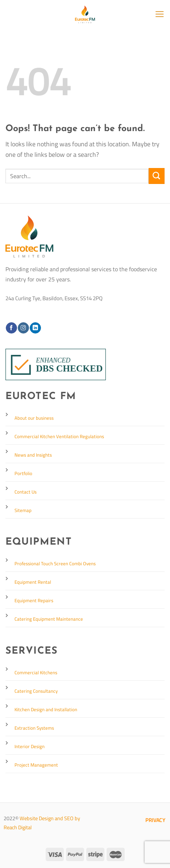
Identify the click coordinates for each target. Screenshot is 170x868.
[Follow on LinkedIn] (35, 328)
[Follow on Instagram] (23, 328)
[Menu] (160, 14)
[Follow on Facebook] (11, 328)
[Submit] (157, 176)
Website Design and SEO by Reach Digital (42, 823)
